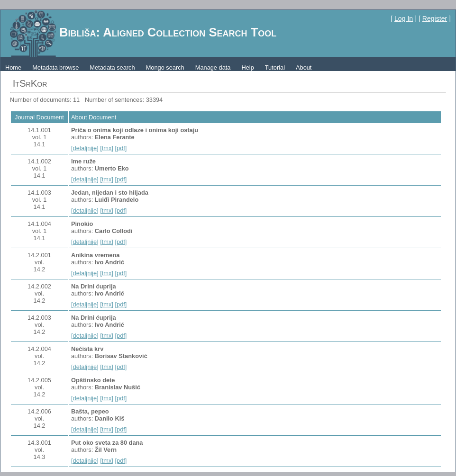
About (304, 67)
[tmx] (107, 148)
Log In (404, 18)
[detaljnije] (85, 148)
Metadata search (112, 67)
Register (435, 18)
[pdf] (121, 148)
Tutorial (275, 67)
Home (13, 67)
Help (247, 67)
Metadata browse (55, 67)
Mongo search (165, 67)
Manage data (213, 67)
